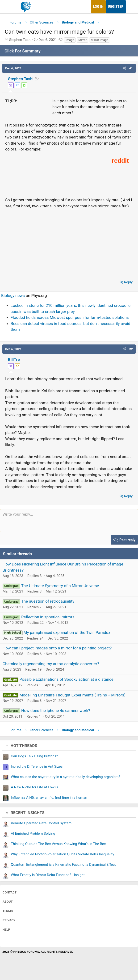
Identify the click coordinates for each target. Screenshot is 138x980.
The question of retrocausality (48, 601)
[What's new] (130, 7)
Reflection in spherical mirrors (48, 617)
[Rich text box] (69, 521)
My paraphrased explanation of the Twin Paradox (67, 632)
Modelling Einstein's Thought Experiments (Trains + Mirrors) (72, 695)
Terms (8, 911)
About (8, 902)
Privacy (9, 920)
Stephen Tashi (21, 79)
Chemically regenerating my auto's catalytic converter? (51, 664)
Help (6, 930)
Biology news (13, 296)
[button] (124, 68)
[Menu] (9, 7)
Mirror (82, 40)
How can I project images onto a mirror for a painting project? (57, 648)
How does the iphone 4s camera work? (56, 711)
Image (70, 40)
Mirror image (100, 40)
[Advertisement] (69, 243)
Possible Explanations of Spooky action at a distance (66, 679)
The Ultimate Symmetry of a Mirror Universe (60, 586)
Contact (10, 892)
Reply (128, 282)
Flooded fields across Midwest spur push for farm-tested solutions (70, 317)
